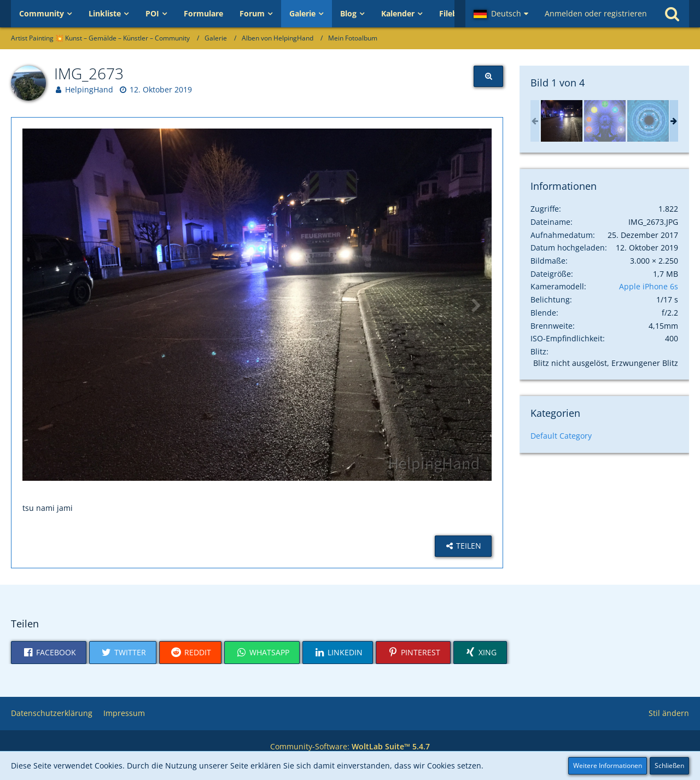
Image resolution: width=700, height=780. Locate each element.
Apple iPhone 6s (649, 286)
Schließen (669, 766)
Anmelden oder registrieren (596, 13)
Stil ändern (669, 713)
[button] (501, 14)
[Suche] (672, 14)
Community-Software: (350, 746)
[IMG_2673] (562, 121)
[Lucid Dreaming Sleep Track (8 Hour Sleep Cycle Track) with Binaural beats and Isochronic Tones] (648, 121)
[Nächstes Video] (475, 305)
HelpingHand (89, 89)
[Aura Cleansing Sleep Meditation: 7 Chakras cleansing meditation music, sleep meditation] (605, 121)
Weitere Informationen (608, 766)
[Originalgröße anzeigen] (488, 76)
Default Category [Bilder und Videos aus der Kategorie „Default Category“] (561, 436)
